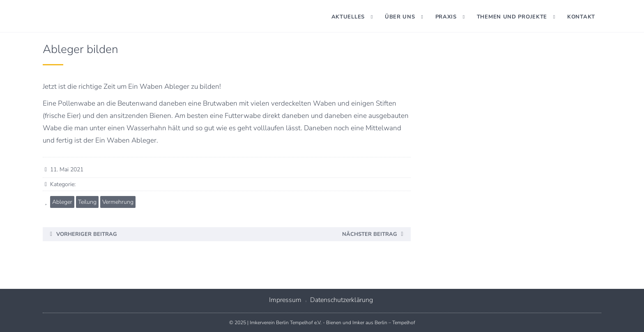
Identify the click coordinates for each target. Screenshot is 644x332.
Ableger (62, 202)
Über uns (400, 17)
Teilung (87, 202)
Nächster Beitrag (370, 234)
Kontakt (581, 17)
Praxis (446, 17)
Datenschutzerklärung (342, 300)
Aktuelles (348, 17)
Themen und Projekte (512, 17)
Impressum (285, 300)
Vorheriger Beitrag (87, 234)
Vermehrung (118, 202)
